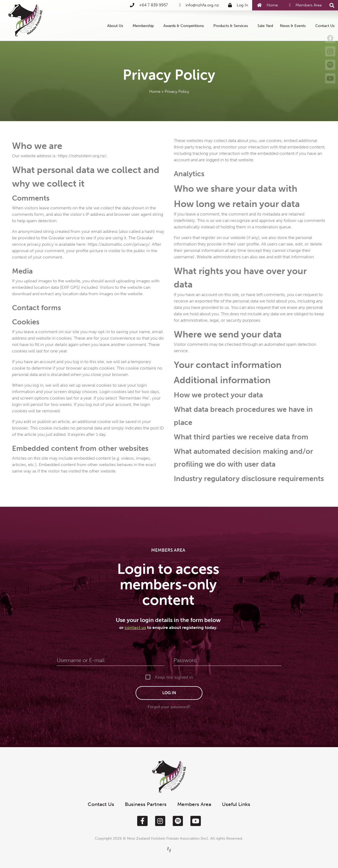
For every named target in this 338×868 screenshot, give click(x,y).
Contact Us (325, 26)
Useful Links (236, 804)
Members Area (194, 804)
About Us (116, 26)
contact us (135, 627)
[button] (332, 5)
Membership (145, 26)
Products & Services (232, 26)
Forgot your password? (169, 707)
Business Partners (146, 804)
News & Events (294, 26)
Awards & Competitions (185, 26)
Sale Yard (265, 26)
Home (155, 91)
